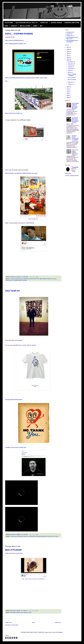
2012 (68, 91)
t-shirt (53, 536)
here (35, 345)
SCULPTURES (9, 23)
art (23, 279)
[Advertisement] (33, 285)
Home (34, 622)
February (70, 82)
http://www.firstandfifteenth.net (14, 40)
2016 (68, 58)
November (71, 64)
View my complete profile (72, 175)
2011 (68, 93)
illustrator (26, 536)
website (20, 340)
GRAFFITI (49, 279)
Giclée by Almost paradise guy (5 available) (75, 138)
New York (23, 447)
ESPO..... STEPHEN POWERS (19, 34)
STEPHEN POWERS (17, 280)
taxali (57, 536)
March (70, 72)
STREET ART (44, 23)
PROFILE (8, 280)
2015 (68, 60)
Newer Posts (9, 622)
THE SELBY (24, 280)
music (22, 612)
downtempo (13, 612)
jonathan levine (33, 536)
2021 (68, 47)
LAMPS (35, 26)
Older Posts (58, 622)
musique (25, 612)
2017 (68, 56)
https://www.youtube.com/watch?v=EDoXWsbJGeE (33, 579)
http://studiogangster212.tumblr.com (15, 44)
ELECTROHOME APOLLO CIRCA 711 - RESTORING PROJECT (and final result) (73, 107)
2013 (68, 89)
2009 (68, 97)
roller (11, 280)
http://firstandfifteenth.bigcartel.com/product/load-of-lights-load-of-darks (26, 78)
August (70, 70)
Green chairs (75, 150)
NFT (41, 26)
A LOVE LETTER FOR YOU (16, 279)
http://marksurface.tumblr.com (14, 113)
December (71, 62)
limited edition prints (42, 536)
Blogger (61, 632)
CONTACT (14, 26)
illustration (21, 536)
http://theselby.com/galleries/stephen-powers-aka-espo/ (21, 173)
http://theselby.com (33, 219)
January (70, 84)
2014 (68, 87)
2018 (68, 54)
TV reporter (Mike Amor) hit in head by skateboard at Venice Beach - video (73, 121)
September (71, 68)
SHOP (6, 26)
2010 (68, 95)
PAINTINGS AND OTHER (72, 23)
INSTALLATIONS (25, 26)
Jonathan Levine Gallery (12, 447)
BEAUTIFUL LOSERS (29, 279)
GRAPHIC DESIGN (56, 23)
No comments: (25, 277)
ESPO (35, 279)
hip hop (18, 612)
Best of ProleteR (13, 550)
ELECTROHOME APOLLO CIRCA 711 (27, 23)
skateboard (69, 32)
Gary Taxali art (12, 291)
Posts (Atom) (15, 625)
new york (54, 279)
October (70, 66)
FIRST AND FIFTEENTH (42, 279)
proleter (30, 612)
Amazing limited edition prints (14, 399)
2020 (68, 49)
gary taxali (15, 536)
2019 (68, 52)
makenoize (76, 167)
